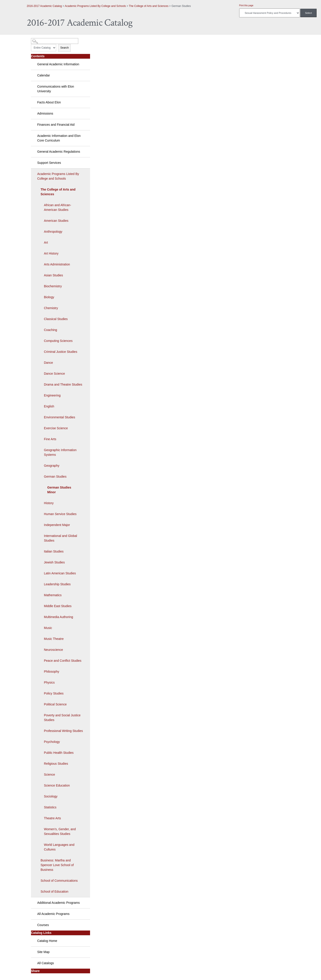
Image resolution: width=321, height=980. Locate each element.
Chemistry (51, 308)
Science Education (57, 785)
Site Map (43, 952)
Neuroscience (53, 650)
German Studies (55, 477)
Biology (49, 297)
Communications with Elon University (56, 89)
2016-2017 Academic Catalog (44, 6)
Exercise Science (56, 428)
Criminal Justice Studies (61, 352)
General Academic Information (58, 64)
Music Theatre (54, 639)
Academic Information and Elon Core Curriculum (59, 138)
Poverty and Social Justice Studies (62, 718)
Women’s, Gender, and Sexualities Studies (60, 831)
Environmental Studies (60, 417)
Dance (48, 363)
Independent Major (57, 525)
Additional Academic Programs (59, 903)
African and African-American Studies (58, 207)
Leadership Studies (57, 584)
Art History (51, 253)
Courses (43, 925)
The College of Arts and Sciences (149, 6)
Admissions (45, 113)
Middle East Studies (58, 606)
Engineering (52, 395)
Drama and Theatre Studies (63, 384)
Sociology (51, 796)
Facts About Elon (49, 102)
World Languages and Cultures (59, 847)
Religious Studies (56, 764)
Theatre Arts (52, 818)
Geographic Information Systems (60, 452)
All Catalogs (46, 963)
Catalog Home (47, 941)
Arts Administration (57, 264)
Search (64, 48)
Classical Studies (56, 319)
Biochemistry (53, 286)
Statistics (50, 807)
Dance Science (54, 374)
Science (49, 775)
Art (46, 242)
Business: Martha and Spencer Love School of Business (57, 865)
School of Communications (59, 881)
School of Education (55, 892)
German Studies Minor (59, 490)
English (49, 406)
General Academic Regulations (59, 152)
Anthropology (53, 232)
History (49, 503)
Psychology (52, 742)
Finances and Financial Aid (56, 125)
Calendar (44, 75)
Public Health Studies (59, 753)
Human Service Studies (60, 514)
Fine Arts (50, 439)
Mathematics (53, 595)
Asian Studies (53, 275)
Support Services (49, 163)
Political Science (55, 704)
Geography (52, 466)
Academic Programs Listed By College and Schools (95, 6)
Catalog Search (39, 39)
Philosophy (52, 672)
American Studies (56, 221)
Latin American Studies (60, 573)
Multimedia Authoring (59, 617)
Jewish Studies (54, 562)
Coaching (50, 330)
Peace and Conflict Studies (63, 661)
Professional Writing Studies (63, 731)
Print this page (246, 5)
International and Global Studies (61, 538)
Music (48, 628)
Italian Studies (54, 551)
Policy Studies (54, 693)
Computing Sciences (58, 341)
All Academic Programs (53, 914)
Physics (49, 682)
